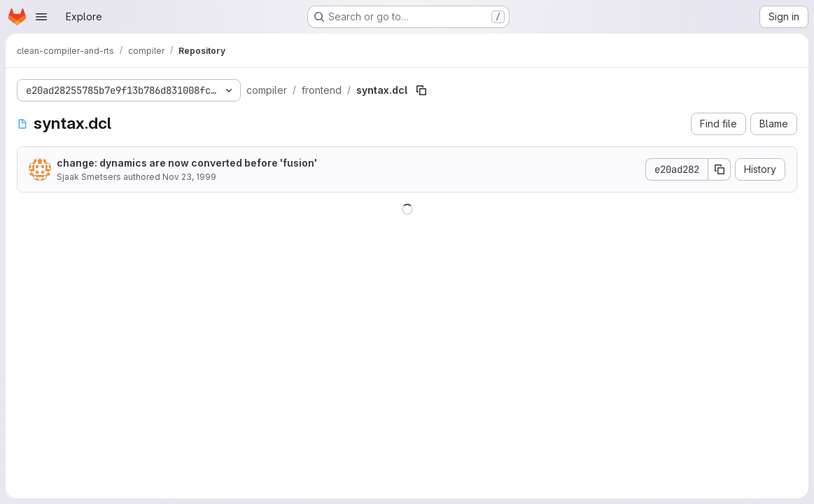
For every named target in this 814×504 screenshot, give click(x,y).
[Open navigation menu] (41, 17)
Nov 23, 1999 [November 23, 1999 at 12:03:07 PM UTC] (189, 177)
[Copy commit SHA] (720, 169)
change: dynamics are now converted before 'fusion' (187, 163)
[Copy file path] (421, 90)
